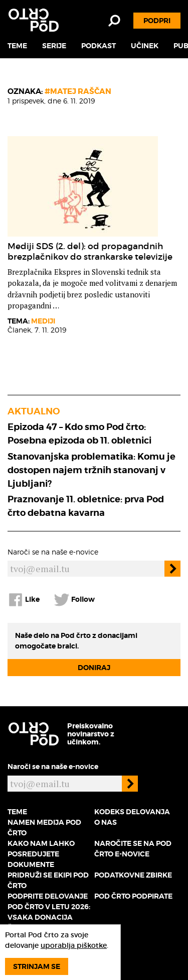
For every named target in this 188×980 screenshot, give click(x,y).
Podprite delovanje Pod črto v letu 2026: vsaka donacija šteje (49, 912)
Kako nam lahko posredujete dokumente (41, 854)
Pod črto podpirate (133, 896)
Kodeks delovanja (132, 812)
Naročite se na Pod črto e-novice (133, 849)
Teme (17, 46)
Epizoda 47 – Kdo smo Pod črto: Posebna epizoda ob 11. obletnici (79, 433)
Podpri (157, 21)
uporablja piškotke (74, 945)
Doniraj (94, 668)
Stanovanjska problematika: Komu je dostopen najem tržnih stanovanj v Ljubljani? (91, 470)
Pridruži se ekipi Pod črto (48, 880)
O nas (106, 822)
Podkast (99, 46)
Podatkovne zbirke (133, 875)
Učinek (145, 46)
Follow (74, 600)
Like (24, 600)
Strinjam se (37, 966)
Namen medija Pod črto (44, 828)
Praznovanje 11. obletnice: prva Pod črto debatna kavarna (86, 506)
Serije (54, 46)
